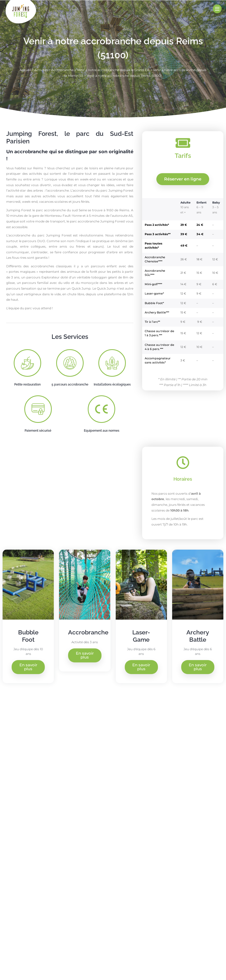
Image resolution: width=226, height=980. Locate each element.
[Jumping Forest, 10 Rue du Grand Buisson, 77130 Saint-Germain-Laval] (170, 782)
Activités (41, 70)
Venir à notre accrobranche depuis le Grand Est (113, 70)
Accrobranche (62, 70)
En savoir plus (28, 667)
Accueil (25, 70)
